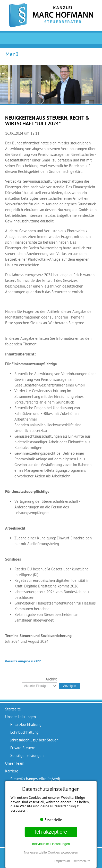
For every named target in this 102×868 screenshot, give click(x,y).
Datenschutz (81, 861)
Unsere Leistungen (20, 717)
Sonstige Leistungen (27, 755)
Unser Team (15, 763)
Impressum (62, 861)
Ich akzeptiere (51, 832)
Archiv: (51, 679)
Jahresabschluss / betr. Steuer (34, 740)
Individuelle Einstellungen (51, 844)
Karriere (12, 771)
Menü (12, 54)
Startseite (13, 709)
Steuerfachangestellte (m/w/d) (35, 779)
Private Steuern (23, 748)
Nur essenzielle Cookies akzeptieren (51, 852)
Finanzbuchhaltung (26, 724)
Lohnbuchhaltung (24, 732)
